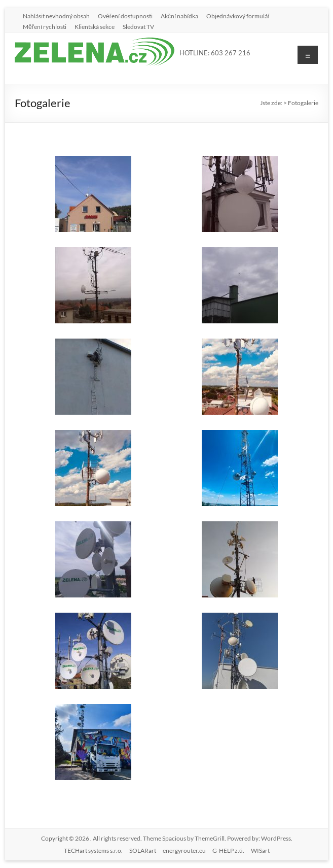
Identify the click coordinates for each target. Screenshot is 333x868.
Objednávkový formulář (238, 16)
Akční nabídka (179, 16)
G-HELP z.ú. (228, 850)
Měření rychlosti (45, 26)
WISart (260, 850)
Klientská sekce (95, 26)
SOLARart (143, 850)
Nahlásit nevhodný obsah (56, 16)
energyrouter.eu (184, 850)
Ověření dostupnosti (125, 16)
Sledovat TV (138, 26)
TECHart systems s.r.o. (93, 850)
